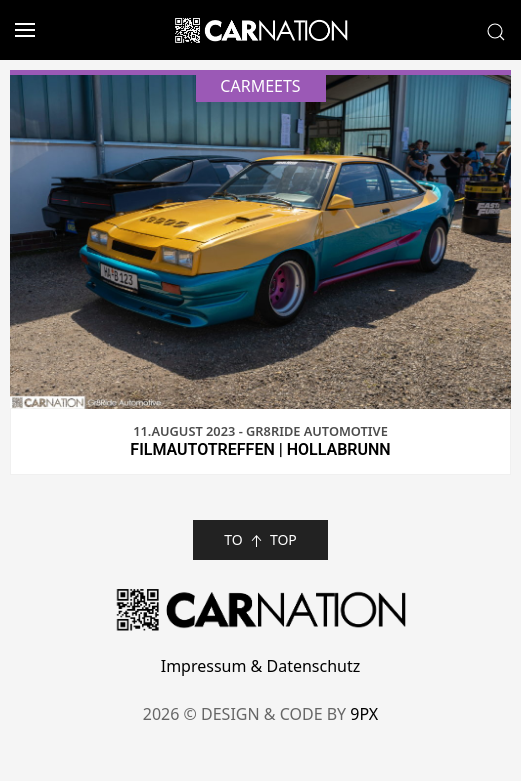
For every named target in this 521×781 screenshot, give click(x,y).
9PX (364, 714)
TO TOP (260, 540)
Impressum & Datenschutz (261, 666)
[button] (17, 30)
